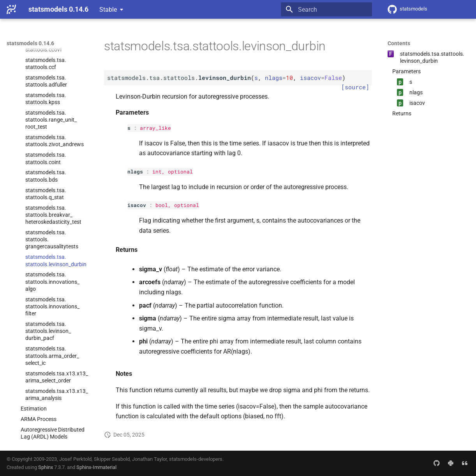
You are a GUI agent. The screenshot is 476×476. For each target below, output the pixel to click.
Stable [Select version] (108, 10)
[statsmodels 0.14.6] (11, 9)
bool (162, 205)
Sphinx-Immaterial (96, 467)
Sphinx (46, 467)
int (157, 172)
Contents (399, 43)
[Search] (326, 9)
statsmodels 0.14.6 (30, 43)
